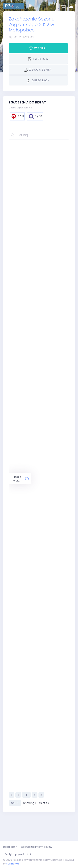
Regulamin (10, 847)
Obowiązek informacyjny (37, 847)
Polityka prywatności (18, 854)
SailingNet (13, 864)
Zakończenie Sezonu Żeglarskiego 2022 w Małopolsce (32, 24)
